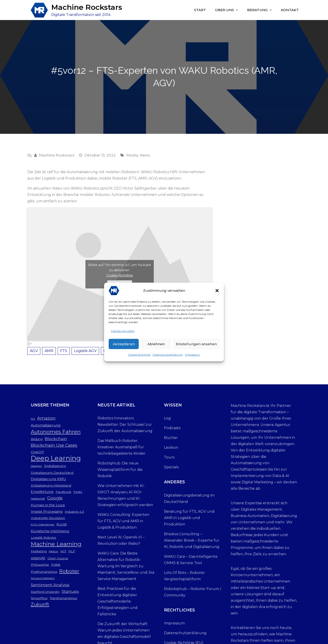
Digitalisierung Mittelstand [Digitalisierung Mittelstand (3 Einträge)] (51, 485)
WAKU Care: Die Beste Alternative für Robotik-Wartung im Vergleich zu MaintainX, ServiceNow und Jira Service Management (126, 566)
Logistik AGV (85, 351)
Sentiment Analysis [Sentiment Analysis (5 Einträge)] (50, 585)
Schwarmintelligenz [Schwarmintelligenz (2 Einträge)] (43, 578)
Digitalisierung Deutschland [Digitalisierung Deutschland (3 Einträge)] (52, 473)
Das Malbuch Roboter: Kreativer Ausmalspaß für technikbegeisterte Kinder (122, 447)
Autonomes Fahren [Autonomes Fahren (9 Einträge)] (56, 432)
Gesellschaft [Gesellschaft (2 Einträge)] (38, 499)
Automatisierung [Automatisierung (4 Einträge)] (46, 425)
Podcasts (172, 428)
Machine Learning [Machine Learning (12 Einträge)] (56, 544)
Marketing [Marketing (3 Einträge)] (39, 551)
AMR (49, 351)
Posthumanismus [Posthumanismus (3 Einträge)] (44, 572)
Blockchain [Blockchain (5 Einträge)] (56, 439)
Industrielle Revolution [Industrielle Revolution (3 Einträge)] (48, 518)
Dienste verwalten (123, 332)
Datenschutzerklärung (168, 356)
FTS (64, 351)
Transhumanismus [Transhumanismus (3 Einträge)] (63, 598)
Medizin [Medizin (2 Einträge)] (54, 551)
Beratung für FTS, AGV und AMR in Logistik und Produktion (189, 518)
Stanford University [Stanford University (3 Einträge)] (45, 592)
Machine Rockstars (87, 7)
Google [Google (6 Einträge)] (55, 498)
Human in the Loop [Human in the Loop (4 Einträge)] (48, 505)
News (145, 155)
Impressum (192, 356)
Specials (171, 467)
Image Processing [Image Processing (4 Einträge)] (47, 511)
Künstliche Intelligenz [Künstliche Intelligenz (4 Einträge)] (50, 531)
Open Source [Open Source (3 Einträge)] (58, 558)
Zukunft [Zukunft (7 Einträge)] (40, 604)
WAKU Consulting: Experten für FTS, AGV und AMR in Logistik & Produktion (123, 521)
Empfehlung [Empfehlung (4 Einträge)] (42, 492)
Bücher (171, 438)
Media (132, 155)
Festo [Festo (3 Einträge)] (78, 492)
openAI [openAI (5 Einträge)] (38, 558)
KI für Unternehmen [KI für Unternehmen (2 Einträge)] (43, 525)
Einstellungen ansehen (196, 345)
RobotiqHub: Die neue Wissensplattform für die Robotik (120, 470)
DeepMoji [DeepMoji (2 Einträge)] (36, 466)
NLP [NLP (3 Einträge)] (72, 551)
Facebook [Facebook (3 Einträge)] (63, 492)
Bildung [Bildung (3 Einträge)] (37, 439)
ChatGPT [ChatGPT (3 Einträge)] (37, 452)
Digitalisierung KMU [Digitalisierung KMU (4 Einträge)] (48, 479)
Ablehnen (156, 345)
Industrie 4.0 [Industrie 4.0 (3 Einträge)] (74, 512)
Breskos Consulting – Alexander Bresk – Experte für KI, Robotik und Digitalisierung (192, 540)
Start (200, 10)
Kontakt (290, 10)
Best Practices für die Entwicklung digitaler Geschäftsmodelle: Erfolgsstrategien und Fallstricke (118, 601)
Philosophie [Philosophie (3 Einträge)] (40, 565)
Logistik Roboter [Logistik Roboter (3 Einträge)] (44, 538)
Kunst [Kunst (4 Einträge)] (62, 524)
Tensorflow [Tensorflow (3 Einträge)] (39, 598)
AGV (34, 351)
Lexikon (171, 448)
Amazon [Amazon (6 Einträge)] (46, 418)
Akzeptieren (124, 345)
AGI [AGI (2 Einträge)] (33, 419)
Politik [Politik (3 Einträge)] (56, 565)
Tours (169, 457)
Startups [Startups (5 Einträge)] (70, 591)
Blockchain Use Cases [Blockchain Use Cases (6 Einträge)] (54, 445)
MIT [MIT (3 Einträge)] (63, 551)
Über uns (224, 10)
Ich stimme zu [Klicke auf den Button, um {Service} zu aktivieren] (120, 283)
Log (167, 418)
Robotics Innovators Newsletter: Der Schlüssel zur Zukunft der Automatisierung (125, 425)
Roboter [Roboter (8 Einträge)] (69, 571)
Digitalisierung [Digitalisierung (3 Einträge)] (55, 466)
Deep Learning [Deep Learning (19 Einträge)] (56, 458)
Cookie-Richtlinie (139, 356)
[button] (217, 292)
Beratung (257, 10)
